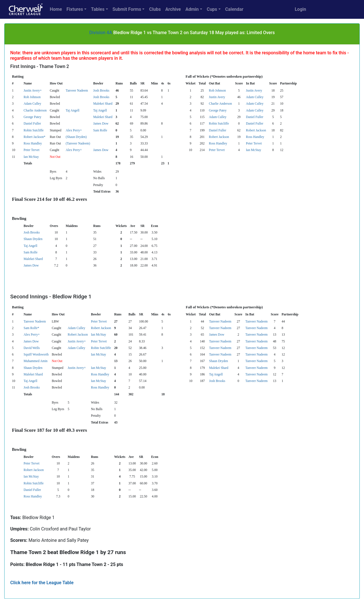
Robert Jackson (256, 130)
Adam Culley (255, 97)
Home (56, 9)
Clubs (155, 9)
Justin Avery (254, 90)
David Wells (32, 348)
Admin (192, 9)
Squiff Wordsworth (36, 354)
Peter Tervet (254, 143)
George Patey (218, 110)
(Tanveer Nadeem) (78, 143)
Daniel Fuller (255, 117)
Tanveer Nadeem (77, 90)
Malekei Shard (103, 104)
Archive (173, 9)
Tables (98, 9)
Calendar (234, 9)
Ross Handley (255, 137)
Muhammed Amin (36, 361)
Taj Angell (73, 110)
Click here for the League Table (42, 583)
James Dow (101, 123)
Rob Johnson (218, 90)
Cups (212, 9)
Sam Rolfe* (31, 328)
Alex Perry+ (74, 130)
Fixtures (75, 9)
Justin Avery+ (33, 90)
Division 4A (101, 33)
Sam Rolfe (100, 130)
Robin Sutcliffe (219, 123)
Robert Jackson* (34, 137)
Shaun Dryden (33, 239)
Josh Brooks (101, 90)
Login (300, 9)
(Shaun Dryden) (76, 137)
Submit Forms (127, 9)
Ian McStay (254, 150)
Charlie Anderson (221, 104)
